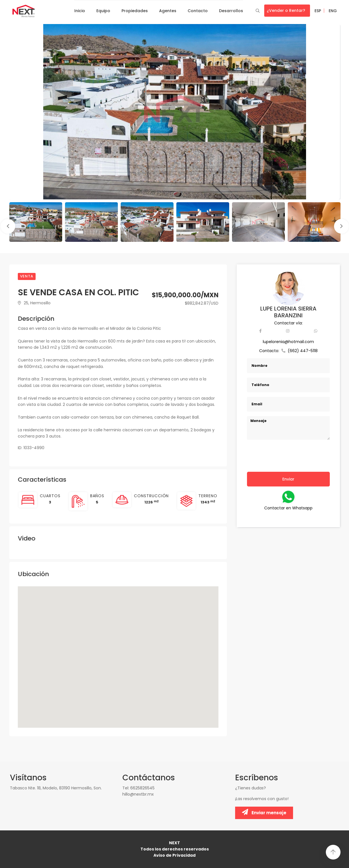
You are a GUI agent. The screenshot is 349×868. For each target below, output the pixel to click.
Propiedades (135, 11)
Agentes (168, 11)
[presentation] (290, 459)
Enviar (288, 479)
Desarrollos (231, 11)
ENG (333, 11)
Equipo (103, 11)
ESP (318, 11)
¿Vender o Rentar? (286, 10)
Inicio (80, 11)
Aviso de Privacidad (175, 855)
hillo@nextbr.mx (138, 794)
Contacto (198, 11)
